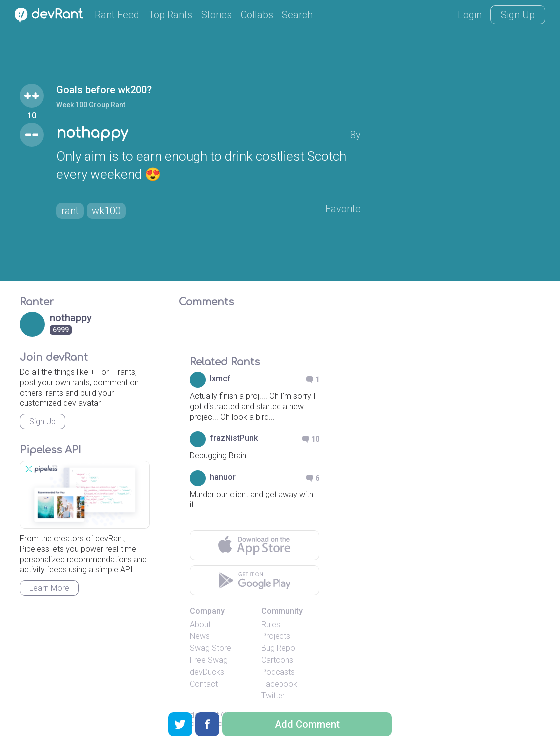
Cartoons (277, 660)
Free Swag (209, 660)
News (200, 636)
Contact (204, 684)
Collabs (257, 15)
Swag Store (210, 648)
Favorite (343, 209)
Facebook (279, 684)
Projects (276, 636)
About (200, 624)
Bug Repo (278, 648)
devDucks (207, 672)
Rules (271, 624)
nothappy (92, 133)
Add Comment (307, 724)
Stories (216, 15)
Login (470, 15)
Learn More (49, 588)
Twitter (273, 695)
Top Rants (170, 15)
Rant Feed (117, 15)
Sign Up (518, 15)
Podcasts (278, 672)
